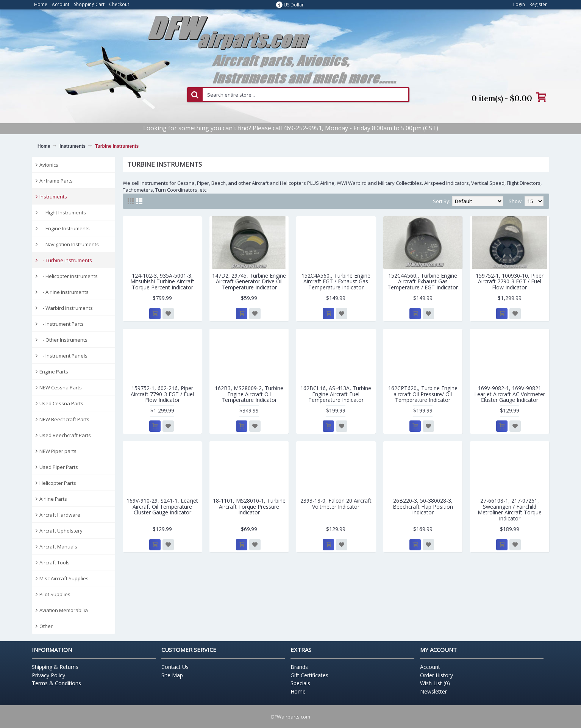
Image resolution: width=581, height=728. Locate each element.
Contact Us (175, 667)
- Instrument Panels (63, 356)
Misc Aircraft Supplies (64, 578)
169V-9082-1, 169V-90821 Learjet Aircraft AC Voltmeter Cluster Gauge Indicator (510, 394)
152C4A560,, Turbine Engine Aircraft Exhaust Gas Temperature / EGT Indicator (423, 281)
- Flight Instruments (63, 212)
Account (430, 667)
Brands (299, 667)
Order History (437, 675)
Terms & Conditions (56, 683)
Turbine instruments (117, 146)
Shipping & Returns (55, 667)
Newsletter (433, 691)
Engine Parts (54, 372)
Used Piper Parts (59, 467)
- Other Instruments (63, 340)
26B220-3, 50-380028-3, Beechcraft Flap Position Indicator (423, 506)
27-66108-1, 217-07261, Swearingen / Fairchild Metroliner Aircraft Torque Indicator (510, 509)
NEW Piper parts (58, 451)
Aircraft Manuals (58, 547)
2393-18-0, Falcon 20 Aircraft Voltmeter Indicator (336, 503)
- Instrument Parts (62, 324)
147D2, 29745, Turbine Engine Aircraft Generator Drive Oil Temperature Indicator (249, 281)
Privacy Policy (48, 675)
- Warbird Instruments (66, 308)
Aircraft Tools (55, 562)
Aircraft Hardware (60, 515)
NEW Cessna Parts (61, 387)
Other (46, 626)
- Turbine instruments (66, 260)
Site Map (172, 675)
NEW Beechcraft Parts (64, 419)
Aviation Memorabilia (64, 610)
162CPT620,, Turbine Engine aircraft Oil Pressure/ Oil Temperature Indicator (423, 394)
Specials (300, 683)
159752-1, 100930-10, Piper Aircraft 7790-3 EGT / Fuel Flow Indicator (510, 281)
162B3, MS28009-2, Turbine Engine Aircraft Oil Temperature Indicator (249, 394)
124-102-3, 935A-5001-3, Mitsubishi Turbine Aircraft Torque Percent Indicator (162, 281)
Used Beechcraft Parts (65, 435)
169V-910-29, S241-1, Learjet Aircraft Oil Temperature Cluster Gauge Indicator (162, 506)
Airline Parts (53, 499)
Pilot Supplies (55, 594)
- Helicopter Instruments (69, 276)
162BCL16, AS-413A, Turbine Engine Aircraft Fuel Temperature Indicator (336, 394)
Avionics (49, 165)
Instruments (73, 146)
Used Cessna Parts (61, 403)
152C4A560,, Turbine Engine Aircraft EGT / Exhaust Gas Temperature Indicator (336, 281)
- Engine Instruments (65, 228)
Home (44, 146)
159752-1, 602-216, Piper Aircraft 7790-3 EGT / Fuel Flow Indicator (162, 394)
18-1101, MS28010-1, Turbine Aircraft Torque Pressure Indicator (249, 506)
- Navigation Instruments (69, 244)
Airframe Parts (56, 181)
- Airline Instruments (64, 292)
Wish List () (435, 683)
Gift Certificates (309, 675)
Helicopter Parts (58, 483)
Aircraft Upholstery (61, 531)
